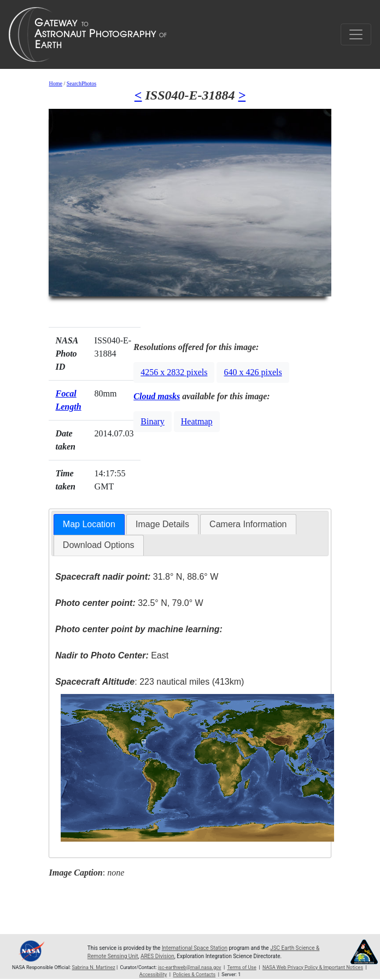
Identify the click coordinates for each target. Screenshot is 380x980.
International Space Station (195, 948)
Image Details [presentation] (162, 524)
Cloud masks (157, 396)
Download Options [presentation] (99, 545)
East (112, 655)
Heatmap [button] (197, 421)
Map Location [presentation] (89, 524)
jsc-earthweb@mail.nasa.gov (190, 967)
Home (55, 83)
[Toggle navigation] (356, 34)
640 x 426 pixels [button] (253, 372)
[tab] (89, 525)
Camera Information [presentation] (248, 524)
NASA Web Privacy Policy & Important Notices (313, 967)
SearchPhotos (81, 83)
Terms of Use (241, 967)
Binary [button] (153, 421)
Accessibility (153, 975)
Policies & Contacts (194, 975)
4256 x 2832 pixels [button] (174, 372)
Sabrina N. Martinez (94, 967)
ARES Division (157, 956)
